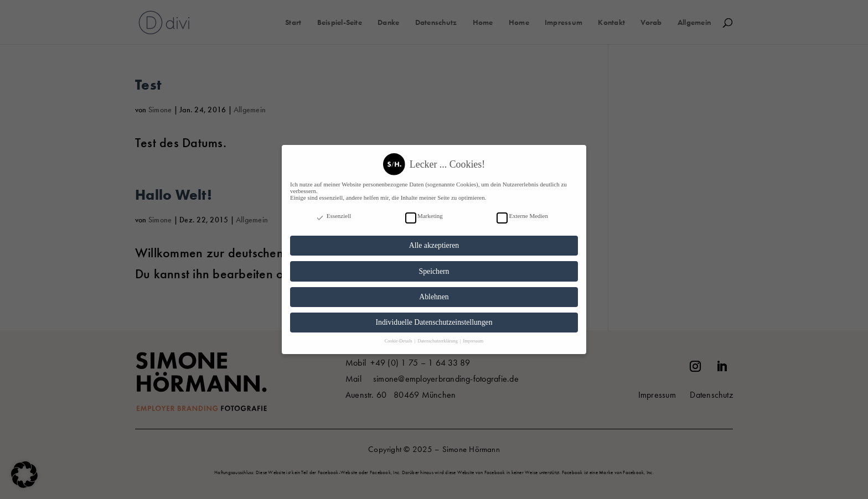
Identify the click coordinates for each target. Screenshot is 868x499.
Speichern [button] (434, 266)
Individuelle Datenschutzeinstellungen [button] (434, 317)
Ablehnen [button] (434, 292)
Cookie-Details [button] (399, 336)
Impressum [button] (474, 336)
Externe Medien (522, 211)
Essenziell (333, 211)
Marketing (424, 211)
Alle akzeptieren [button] (434, 240)
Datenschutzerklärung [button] (438, 336)
